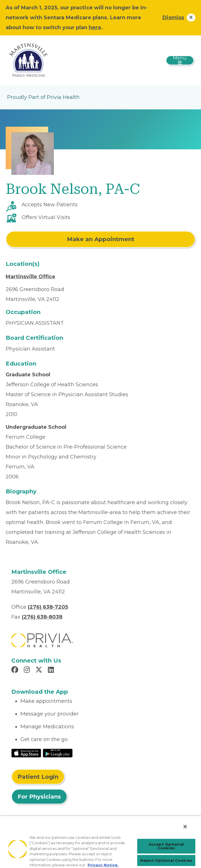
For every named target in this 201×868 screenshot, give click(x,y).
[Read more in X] (40, 670)
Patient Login (38, 777)
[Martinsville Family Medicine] (28, 60)
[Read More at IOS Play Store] (26, 753)
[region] (100, 842)
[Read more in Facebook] (16, 670)
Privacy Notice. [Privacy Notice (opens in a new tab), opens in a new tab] (103, 865)
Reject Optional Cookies (166, 860)
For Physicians (39, 797)
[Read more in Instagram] (28, 670)
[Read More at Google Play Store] (58, 753)
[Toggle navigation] (180, 60)
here (95, 27)
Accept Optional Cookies (166, 846)
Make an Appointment (101, 239)
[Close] (185, 827)
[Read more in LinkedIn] (52, 670)
